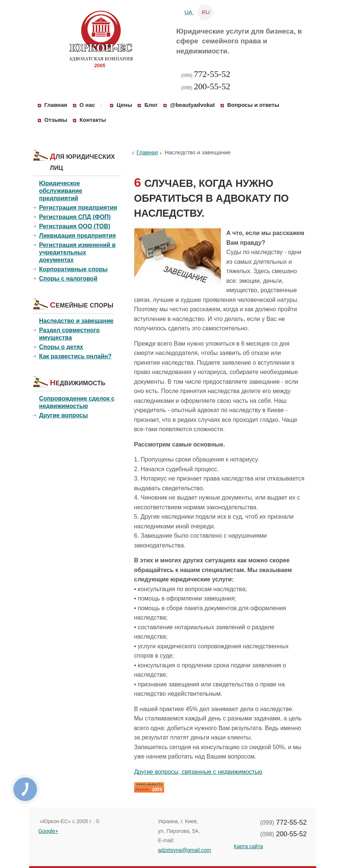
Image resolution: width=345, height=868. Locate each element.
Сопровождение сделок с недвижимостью (77, 402)
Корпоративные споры (73, 269)
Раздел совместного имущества (70, 334)
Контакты (93, 120)
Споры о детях (61, 347)
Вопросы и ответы (253, 105)
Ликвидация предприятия (78, 236)
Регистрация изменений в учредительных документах (78, 252)
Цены (124, 105)
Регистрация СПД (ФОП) (75, 217)
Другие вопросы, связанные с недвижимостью (198, 772)
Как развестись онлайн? (76, 356)
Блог (151, 105)
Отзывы (56, 120)
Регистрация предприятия (78, 208)
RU (206, 12)
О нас (87, 105)
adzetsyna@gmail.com (185, 850)
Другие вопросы (64, 415)
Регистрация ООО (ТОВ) (75, 226)
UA (189, 12)
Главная (56, 105)
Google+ (48, 831)
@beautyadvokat (192, 105)
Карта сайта (249, 846)
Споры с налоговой (68, 279)
